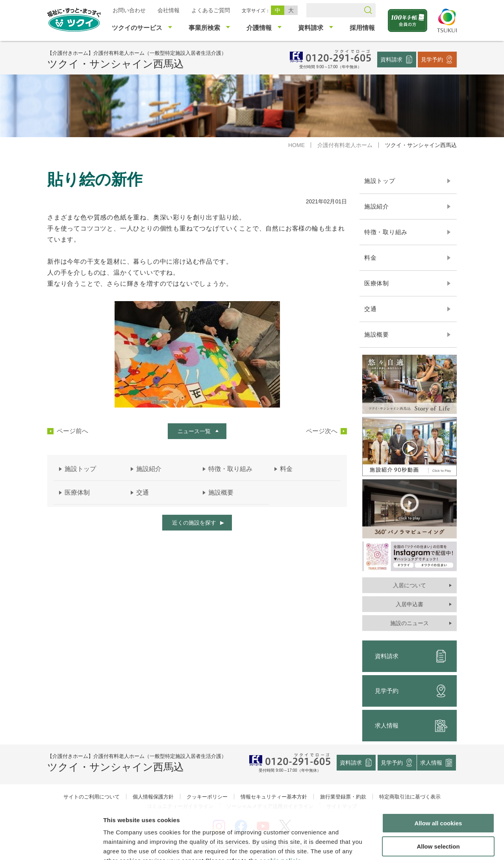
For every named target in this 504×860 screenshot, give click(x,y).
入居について (409, 585)
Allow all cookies (438, 775)
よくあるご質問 (211, 10)
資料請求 (391, 59)
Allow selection (438, 798)
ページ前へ (72, 431)
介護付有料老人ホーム (345, 145)
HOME (296, 145)
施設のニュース (409, 623)
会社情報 (169, 10)
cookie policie (280, 813)
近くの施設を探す (194, 523)
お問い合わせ (129, 10)
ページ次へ (322, 431)
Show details (413, 844)
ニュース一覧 (194, 431)
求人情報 (411, 726)
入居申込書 (409, 604)
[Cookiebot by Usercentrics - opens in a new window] (51, 845)
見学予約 (432, 59)
